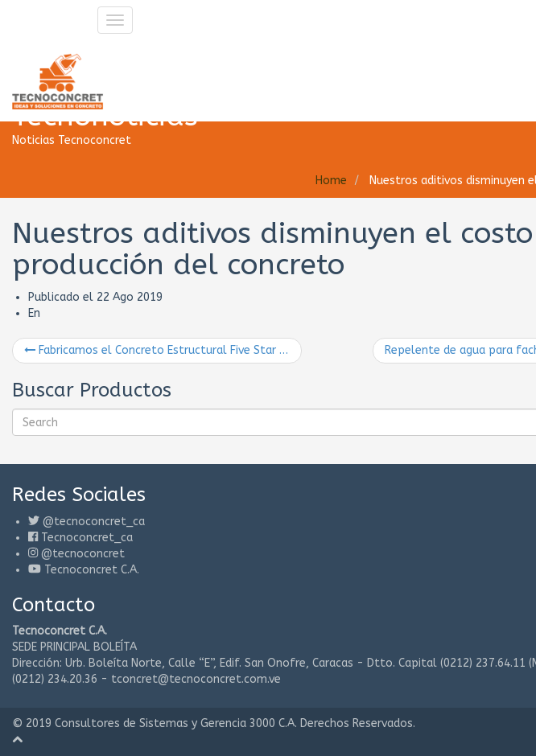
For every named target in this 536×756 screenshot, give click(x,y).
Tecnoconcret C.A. (92, 570)
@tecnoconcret (83, 554)
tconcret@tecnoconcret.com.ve (196, 679)
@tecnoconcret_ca (94, 522)
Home (331, 181)
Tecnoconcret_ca (87, 538)
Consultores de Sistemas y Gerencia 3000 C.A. (176, 723)
